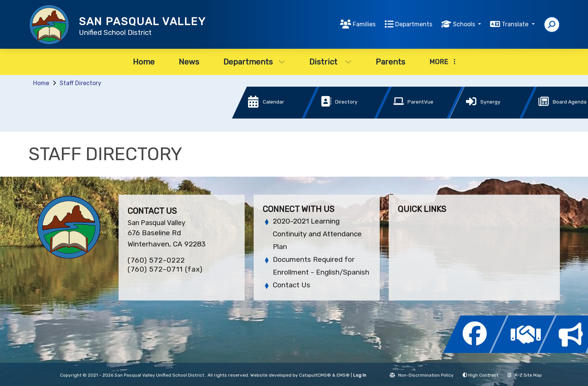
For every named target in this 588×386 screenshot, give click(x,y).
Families (364, 24)
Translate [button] (516, 24)
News (189, 62)
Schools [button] (465, 24)
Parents (390, 62)
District (330, 62)
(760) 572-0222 (156, 260)
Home (144, 62)
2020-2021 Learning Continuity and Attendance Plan (317, 234)
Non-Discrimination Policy (422, 375)
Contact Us (292, 285)
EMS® (343, 375)
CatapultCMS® (315, 375)
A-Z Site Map (525, 375)
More (442, 62)
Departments (414, 24)
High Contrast (483, 375)
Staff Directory (80, 83)
